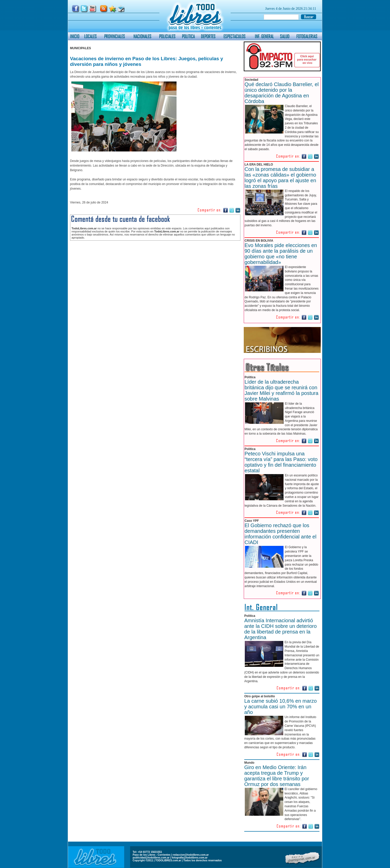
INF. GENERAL (264, 36)
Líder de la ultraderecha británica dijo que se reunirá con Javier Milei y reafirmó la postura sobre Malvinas (281, 390)
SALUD (285, 36)
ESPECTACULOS (235, 36)
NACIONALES (142, 36)
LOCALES (90, 36)
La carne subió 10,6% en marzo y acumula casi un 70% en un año (280, 707)
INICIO (75, 36)
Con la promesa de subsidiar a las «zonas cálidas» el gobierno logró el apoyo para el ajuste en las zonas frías (280, 178)
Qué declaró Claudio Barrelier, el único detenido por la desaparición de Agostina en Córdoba (282, 93)
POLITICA (188, 36)
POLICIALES (167, 36)
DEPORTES (208, 36)
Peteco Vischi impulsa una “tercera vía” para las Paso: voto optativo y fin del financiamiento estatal (281, 462)
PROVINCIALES (115, 36)
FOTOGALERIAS (307, 36)
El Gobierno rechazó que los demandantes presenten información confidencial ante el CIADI (280, 534)
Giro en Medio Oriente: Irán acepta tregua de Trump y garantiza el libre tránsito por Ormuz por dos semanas (277, 776)
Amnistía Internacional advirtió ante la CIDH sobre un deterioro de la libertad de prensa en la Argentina (280, 629)
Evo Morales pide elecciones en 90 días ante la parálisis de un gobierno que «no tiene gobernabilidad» (281, 254)
